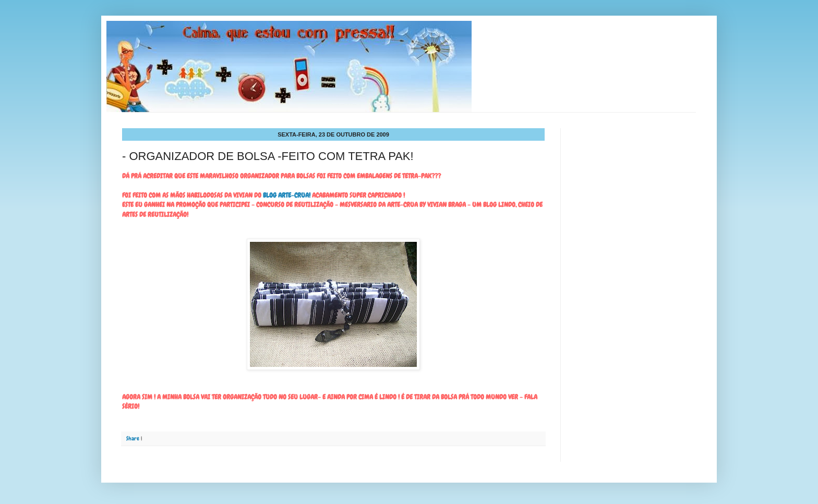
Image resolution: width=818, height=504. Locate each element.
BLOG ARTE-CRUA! (287, 195)
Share (133, 438)
